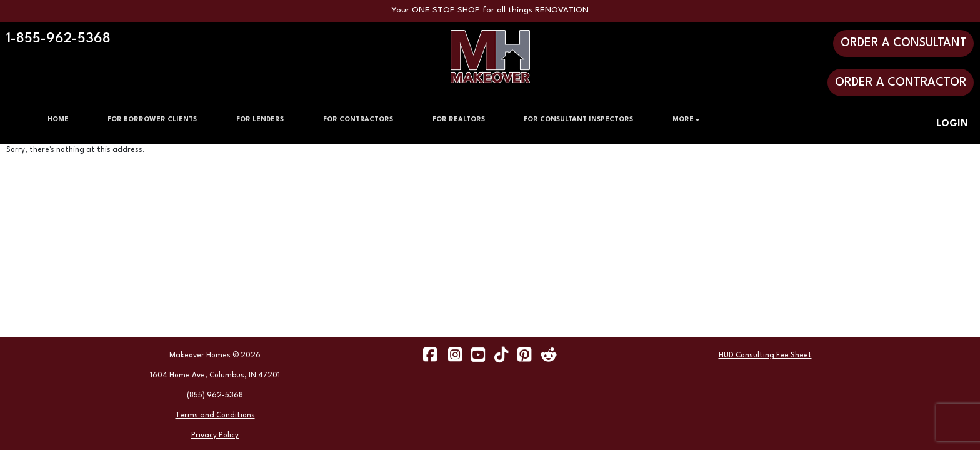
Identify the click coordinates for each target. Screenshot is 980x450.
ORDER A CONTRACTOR (901, 82)
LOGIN (952, 124)
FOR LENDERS (260, 120)
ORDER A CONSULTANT (904, 43)
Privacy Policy (215, 436)
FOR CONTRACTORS (358, 120)
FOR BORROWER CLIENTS (152, 120)
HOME (58, 120)
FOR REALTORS (459, 120)
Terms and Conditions (215, 416)
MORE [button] (683, 120)
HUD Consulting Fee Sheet (765, 356)
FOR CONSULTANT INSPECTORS (578, 120)
